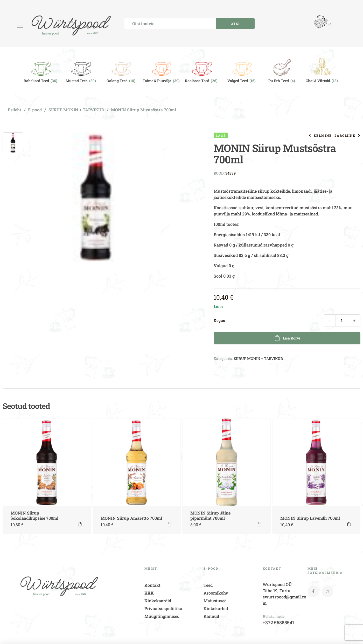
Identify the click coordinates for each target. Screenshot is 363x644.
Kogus (219, 321)
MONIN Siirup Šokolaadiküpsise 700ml (34, 515)
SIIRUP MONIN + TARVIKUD (76, 110)
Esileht (15, 110)
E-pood (35, 110)
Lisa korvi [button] (80, 524)
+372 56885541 (278, 623)
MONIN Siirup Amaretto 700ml (131, 518)
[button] (21, 25)
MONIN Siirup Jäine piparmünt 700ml (210, 515)
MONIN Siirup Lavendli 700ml (310, 518)
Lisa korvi (291, 338)
